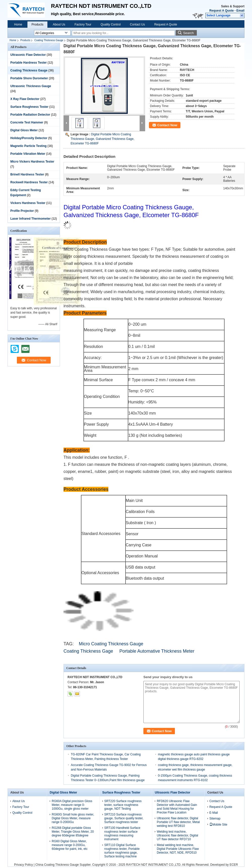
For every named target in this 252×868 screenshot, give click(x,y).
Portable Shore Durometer (29, 78)
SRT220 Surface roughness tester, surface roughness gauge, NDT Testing (123, 805)
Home (18, 24)
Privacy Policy (24, 865)
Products (37, 24)
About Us (59, 24)
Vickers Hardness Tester (28, 203)
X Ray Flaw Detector (25, 99)
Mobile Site (218, 825)
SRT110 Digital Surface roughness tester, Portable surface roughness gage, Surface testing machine (122, 851)
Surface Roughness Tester (29, 107)
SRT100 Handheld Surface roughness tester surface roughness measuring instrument (122, 834)
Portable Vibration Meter (28, 154)
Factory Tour (83, 24)
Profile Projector (22, 211)
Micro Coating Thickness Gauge (111, 644)
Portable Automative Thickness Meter (158, 651)
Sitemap (215, 819)
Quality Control (111, 24)
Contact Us (137, 24)
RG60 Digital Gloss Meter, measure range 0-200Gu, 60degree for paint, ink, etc (70, 845)
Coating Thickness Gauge (49, 40)
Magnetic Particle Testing (28, 146)
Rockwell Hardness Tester (29, 182)
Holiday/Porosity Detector (29, 138)
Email (240, 11)
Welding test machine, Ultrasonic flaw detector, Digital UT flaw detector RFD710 (177, 835)
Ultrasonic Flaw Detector (28, 55)
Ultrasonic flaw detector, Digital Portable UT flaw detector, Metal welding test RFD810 (178, 822)
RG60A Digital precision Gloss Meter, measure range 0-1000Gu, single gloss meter (72, 805)
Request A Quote (222, 11)
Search (188, 33)
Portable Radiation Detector (30, 115)
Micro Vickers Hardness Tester (32, 162)
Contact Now (167, 125)
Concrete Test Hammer (27, 122)
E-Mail (214, 813)
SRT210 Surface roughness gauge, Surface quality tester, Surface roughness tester (124, 818)
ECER (234, 865)
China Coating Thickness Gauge (57, 865)
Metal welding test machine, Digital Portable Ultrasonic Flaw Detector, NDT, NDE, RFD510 (178, 849)
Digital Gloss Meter (24, 130)
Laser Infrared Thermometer (30, 219)
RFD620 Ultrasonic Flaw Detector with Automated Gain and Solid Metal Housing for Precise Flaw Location (177, 807)
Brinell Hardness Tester (27, 174)
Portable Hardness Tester (29, 63)
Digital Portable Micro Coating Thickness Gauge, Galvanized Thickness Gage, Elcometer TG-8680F (102, 139)
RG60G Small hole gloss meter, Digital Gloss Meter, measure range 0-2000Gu (73, 818)
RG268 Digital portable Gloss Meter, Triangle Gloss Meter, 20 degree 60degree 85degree (73, 832)
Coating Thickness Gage (88, 651)
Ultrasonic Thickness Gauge (31, 86)
